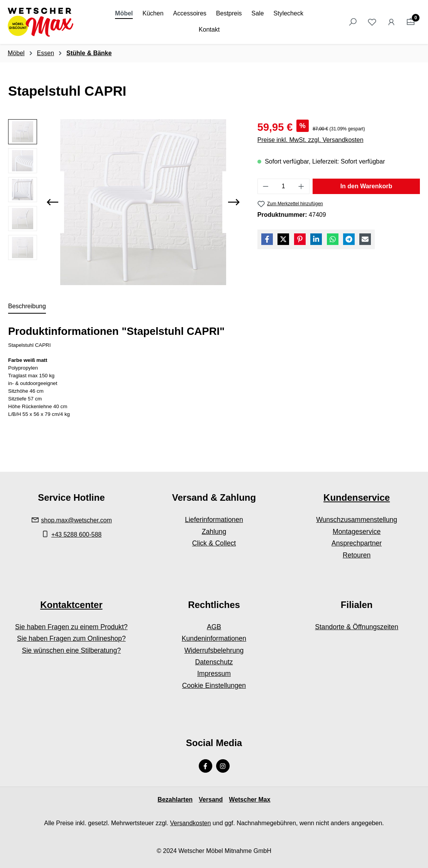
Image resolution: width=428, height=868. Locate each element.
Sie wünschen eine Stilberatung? (71, 650)
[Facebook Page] (206, 766)
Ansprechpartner (357, 543)
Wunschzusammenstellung (357, 520)
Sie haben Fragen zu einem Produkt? (71, 627)
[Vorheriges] (52, 202)
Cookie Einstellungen (214, 686)
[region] (125, 202)
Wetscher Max (250, 800)
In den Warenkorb (366, 186)
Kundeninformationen (214, 638)
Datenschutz (214, 662)
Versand (211, 800)
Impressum (214, 674)
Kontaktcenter (71, 605)
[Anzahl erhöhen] (301, 186)
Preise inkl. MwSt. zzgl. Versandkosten (310, 140)
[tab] (27, 307)
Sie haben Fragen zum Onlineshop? (71, 638)
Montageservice (357, 532)
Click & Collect (214, 543)
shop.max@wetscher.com (76, 520)
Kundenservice (357, 497)
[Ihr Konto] (391, 22)
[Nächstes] (234, 202)
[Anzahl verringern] (266, 186)
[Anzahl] (283, 186)
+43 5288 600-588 (76, 534)
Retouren (357, 555)
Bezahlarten (175, 800)
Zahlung (214, 532)
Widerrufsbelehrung (214, 650)
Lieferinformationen (214, 520)
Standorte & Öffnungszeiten (357, 627)
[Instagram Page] (223, 766)
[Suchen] (353, 22)
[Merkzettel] (372, 22)
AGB (214, 627)
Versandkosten (191, 823)
